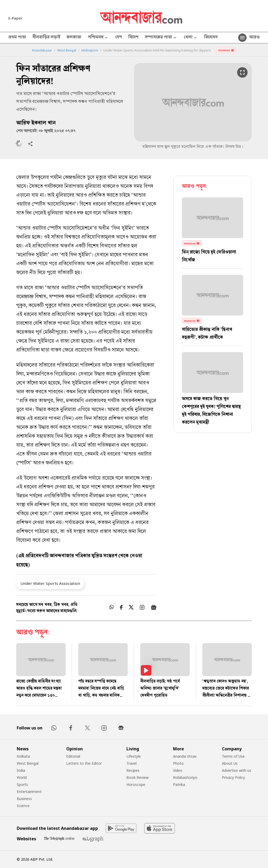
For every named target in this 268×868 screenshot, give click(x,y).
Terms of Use (233, 756)
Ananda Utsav (185, 756)
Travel (132, 763)
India (21, 770)
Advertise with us (237, 770)
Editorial (73, 756)
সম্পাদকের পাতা (161, 38)
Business (24, 799)
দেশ (119, 38)
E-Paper (15, 18)
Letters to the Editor (84, 763)
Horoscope (136, 784)
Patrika (179, 784)
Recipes (133, 770)
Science (23, 806)
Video (178, 770)
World (22, 777)
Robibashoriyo (185, 777)
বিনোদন (211, 38)
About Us (230, 763)
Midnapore (90, 50)
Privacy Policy (233, 777)
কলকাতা (74, 38)
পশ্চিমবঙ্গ (98, 38)
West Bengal (67, 50)
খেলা (191, 38)
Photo (178, 763)
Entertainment (29, 792)
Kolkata (23, 756)
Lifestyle (134, 756)
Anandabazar (42, 50)
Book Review (138, 777)
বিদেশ (133, 38)
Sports (22, 784)
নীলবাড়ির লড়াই (46, 38)
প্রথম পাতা (17, 38)
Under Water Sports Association (50, 583)
